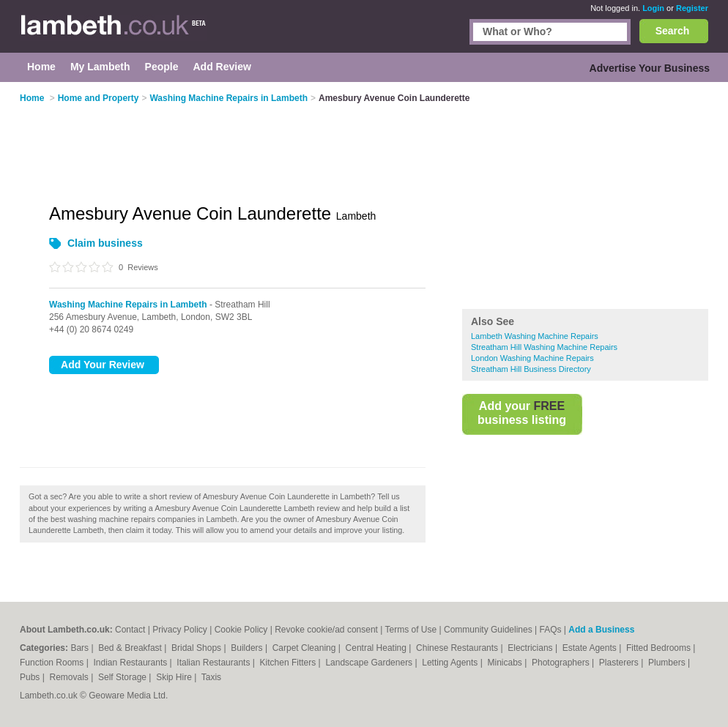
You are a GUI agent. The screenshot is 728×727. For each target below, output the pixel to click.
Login (653, 8)
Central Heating (378, 648)
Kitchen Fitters (289, 663)
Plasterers (620, 663)
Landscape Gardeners (370, 663)
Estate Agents (591, 648)
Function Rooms (53, 663)
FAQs (551, 630)
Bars (81, 648)
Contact (130, 630)
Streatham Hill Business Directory (531, 369)
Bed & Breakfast (131, 648)
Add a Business (601, 630)
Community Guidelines (488, 630)
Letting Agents (451, 663)
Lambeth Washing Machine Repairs (535, 336)
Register (692, 8)
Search (673, 31)
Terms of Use (411, 630)
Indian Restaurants (132, 663)
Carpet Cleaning (305, 648)
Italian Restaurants (214, 663)
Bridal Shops (197, 648)
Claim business (105, 243)
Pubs (31, 677)
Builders (248, 648)
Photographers (562, 663)
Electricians (531, 648)
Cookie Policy (241, 630)
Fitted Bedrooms (660, 648)
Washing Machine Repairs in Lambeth (128, 305)
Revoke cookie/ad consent (326, 630)
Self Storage (123, 677)
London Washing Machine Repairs (532, 358)
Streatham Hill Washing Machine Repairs (544, 347)
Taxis (211, 677)
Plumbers (668, 663)
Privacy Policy (180, 630)
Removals (70, 677)
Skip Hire (175, 677)
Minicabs (506, 663)
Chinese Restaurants (458, 648)
